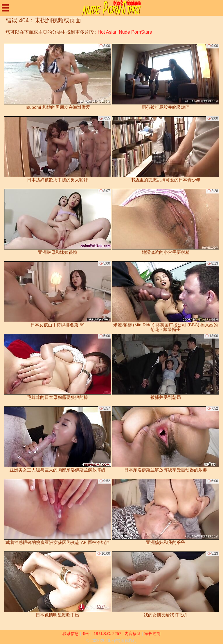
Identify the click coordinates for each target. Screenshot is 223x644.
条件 (86, 634)
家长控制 (152, 634)
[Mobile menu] (5, 8)
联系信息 (71, 634)
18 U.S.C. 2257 (107, 634)
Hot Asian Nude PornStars (125, 32)
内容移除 (133, 634)
